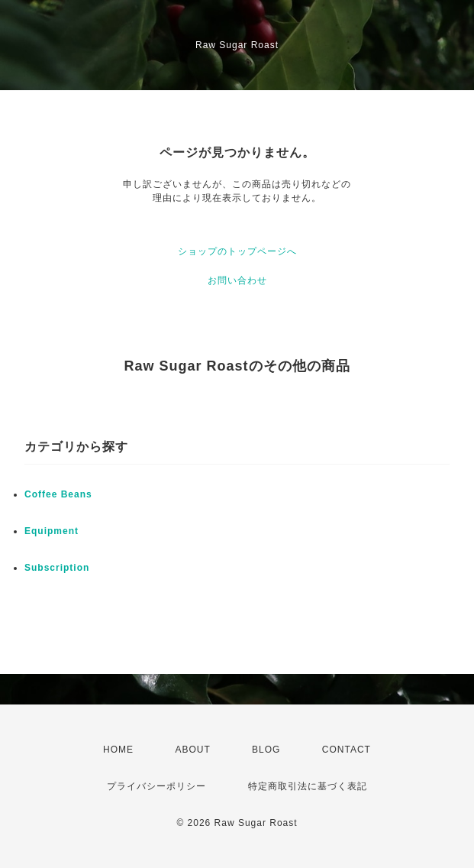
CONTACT (347, 750)
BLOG (266, 750)
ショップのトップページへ (237, 251)
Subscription (57, 568)
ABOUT (192, 750)
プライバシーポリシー (156, 786)
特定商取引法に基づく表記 (308, 786)
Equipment (52, 531)
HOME (118, 750)
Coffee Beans (58, 494)
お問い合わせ (237, 280)
